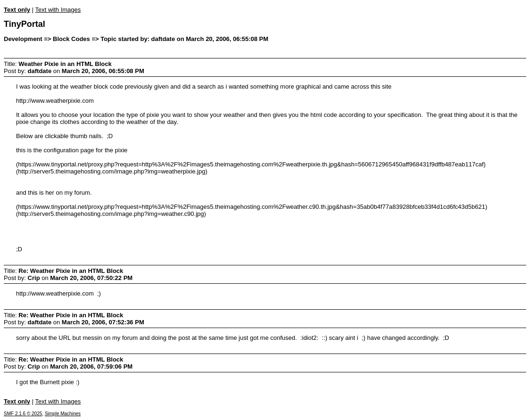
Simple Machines (63, 414)
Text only (17, 10)
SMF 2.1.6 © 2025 (23, 414)
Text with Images (58, 10)
